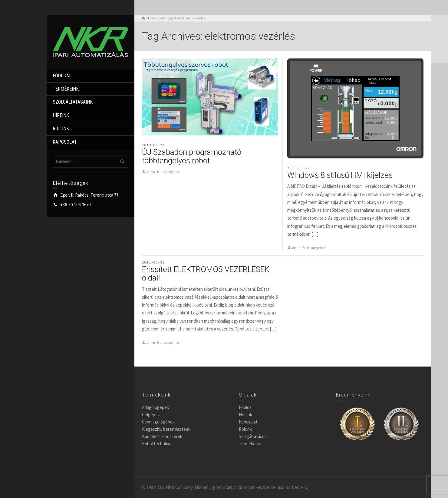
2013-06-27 (153, 145)
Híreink (245, 415)
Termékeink (250, 444)
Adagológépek (155, 407)
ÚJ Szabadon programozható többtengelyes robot (192, 156)
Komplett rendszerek (162, 436)
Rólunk (245, 429)
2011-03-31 (153, 262)
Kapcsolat (248, 422)
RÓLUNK (61, 129)
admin (150, 172)
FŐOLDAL (62, 76)
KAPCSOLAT (65, 142)
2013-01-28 (299, 168)
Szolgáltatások (253, 436)
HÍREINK (61, 115)
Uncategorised (170, 172)
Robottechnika (156, 444)
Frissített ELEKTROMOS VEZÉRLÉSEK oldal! (206, 274)
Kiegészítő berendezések (166, 429)
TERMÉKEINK (66, 89)
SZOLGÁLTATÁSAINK (73, 102)
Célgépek (151, 415)
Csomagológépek (158, 422)
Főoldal (246, 407)
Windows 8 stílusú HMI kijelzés (340, 175)
